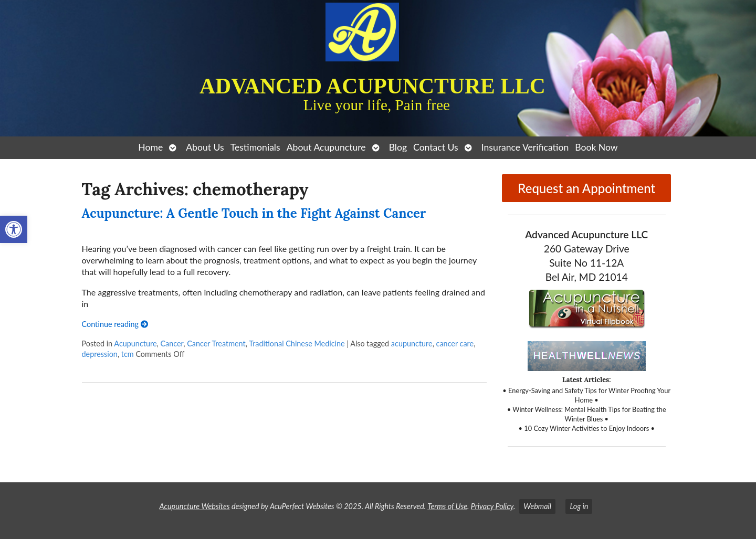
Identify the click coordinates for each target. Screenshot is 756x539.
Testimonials (255, 147)
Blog (398, 147)
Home (150, 147)
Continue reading (115, 324)
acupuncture (412, 344)
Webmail (537, 506)
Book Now (596, 147)
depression (100, 354)
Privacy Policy (492, 506)
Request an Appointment (586, 188)
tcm (128, 354)
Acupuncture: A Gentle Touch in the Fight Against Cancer (254, 213)
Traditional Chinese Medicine (297, 344)
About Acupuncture (326, 147)
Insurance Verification (525, 147)
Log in (579, 506)
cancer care (455, 344)
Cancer (172, 344)
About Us (205, 147)
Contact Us (436, 147)
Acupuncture (135, 344)
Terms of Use (447, 506)
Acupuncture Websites (195, 506)
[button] (14, 229)
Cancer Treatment (216, 344)
